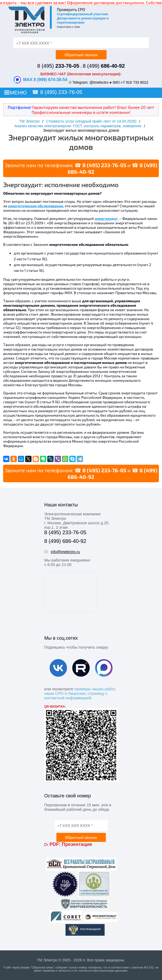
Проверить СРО (71, 9)
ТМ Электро (29, 121)
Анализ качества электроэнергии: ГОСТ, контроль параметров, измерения (78, 126)
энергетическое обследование (35, 206)
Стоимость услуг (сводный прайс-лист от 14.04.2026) (91, 121)
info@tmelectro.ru (66, 552)
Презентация (77, 844)
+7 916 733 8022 (134, 82)
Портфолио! (20, 107)
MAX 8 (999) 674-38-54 (40, 80)
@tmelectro (99, 82)
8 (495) (58, 66)
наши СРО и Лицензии (65, 693)
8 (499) (104, 66)
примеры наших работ (95, 689)
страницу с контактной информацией (76, 696)
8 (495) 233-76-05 (61, 92)
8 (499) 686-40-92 (65, 541)
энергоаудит (106, 218)
